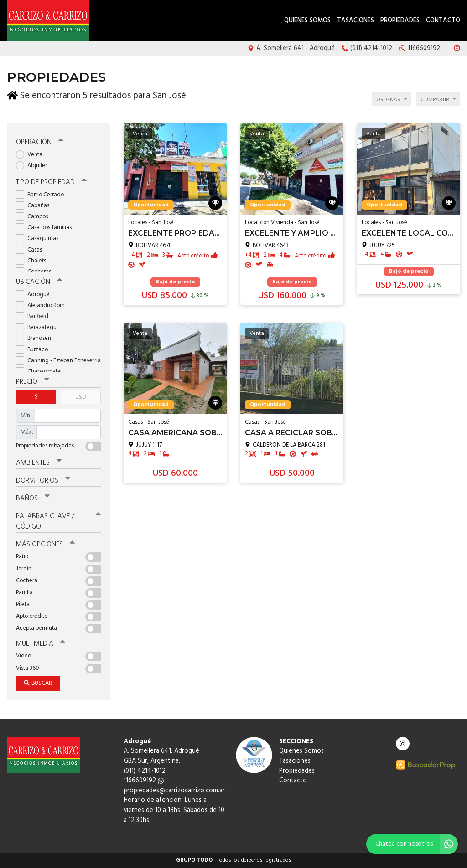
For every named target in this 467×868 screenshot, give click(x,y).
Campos (35, 217)
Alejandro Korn (43, 306)
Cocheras (36, 272)
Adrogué (36, 295)
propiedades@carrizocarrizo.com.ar (174, 791)
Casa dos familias (47, 228)
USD (80, 397)
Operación (40, 142)
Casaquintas (40, 239)
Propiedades (400, 21)
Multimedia (41, 644)
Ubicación (39, 282)
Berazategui (40, 327)
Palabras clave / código (58, 521)
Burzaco (35, 350)
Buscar (38, 683)
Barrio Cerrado (43, 195)
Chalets (34, 261)
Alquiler (34, 166)
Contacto (443, 21)
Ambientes (39, 463)
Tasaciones (355, 21)
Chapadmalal (42, 372)
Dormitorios (43, 481)
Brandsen (36, 338)
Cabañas (36, 206)
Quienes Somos (307, 21)
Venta (32, 155)
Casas (32, 250)
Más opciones (45, 544)
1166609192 (144, 781)
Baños (33, 498)
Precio (33, 382)
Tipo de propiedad (51, 182)
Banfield (35, 316)
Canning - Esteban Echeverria (58, 361)
